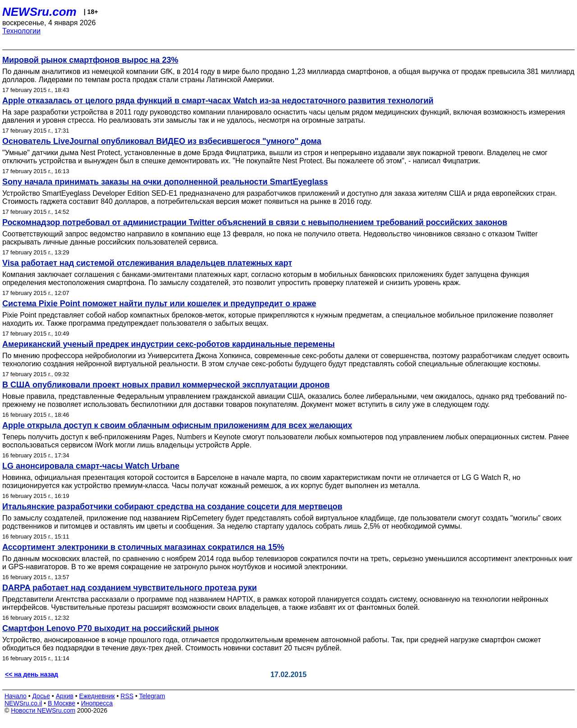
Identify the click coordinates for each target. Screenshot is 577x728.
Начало (16, 696)
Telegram (152, 696)
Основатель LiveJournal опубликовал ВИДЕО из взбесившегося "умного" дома (162, 141)
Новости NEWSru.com (43, 710)
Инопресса (97, 703)
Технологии (21, 31)
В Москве (62, 703)
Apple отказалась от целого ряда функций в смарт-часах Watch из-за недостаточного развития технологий (218, 101)
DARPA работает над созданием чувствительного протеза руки (130, 588)
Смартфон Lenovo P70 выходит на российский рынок (110, 628)
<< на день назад (32, 674)
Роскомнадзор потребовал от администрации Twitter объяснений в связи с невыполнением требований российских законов (255, 222)
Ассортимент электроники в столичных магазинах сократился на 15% (143, 547)
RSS (127, 696)
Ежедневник (97, 696)
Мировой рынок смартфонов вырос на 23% (90, 60)
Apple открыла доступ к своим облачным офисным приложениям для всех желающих (177, 425)
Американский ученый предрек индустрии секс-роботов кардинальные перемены (169, 344)
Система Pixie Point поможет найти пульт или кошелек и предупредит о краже (159, 304)
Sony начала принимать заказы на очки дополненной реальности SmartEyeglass (165, 182)
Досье (41, 696)
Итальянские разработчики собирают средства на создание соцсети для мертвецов (172, 507)
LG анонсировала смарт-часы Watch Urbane (91, 466)
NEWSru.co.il (23, 703)
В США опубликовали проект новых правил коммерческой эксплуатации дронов (166, 385)
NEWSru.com (39, 12)
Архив (65, 696)
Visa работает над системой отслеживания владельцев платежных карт (147, 263)
